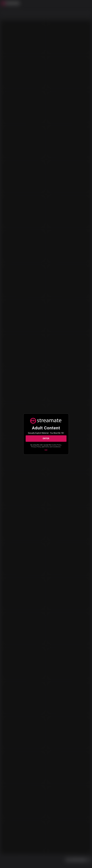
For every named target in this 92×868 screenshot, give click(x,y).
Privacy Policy (36, 447)
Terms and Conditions (53, 447)
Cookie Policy (56, 445)
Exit (46, 450)
